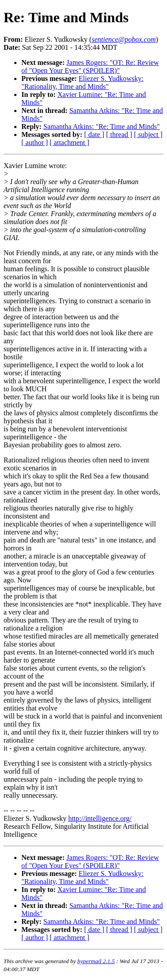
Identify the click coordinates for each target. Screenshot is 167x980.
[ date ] (94, 135)
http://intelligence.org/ (100, 818)
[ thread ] (119, 135)
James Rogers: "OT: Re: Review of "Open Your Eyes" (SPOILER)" (90, 66)
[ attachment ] (70, 143)
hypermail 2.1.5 (96, 961)
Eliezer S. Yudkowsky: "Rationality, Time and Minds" (82, 82)
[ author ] (35, 143)
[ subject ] (148, 135)
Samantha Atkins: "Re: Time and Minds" (102, 127)
